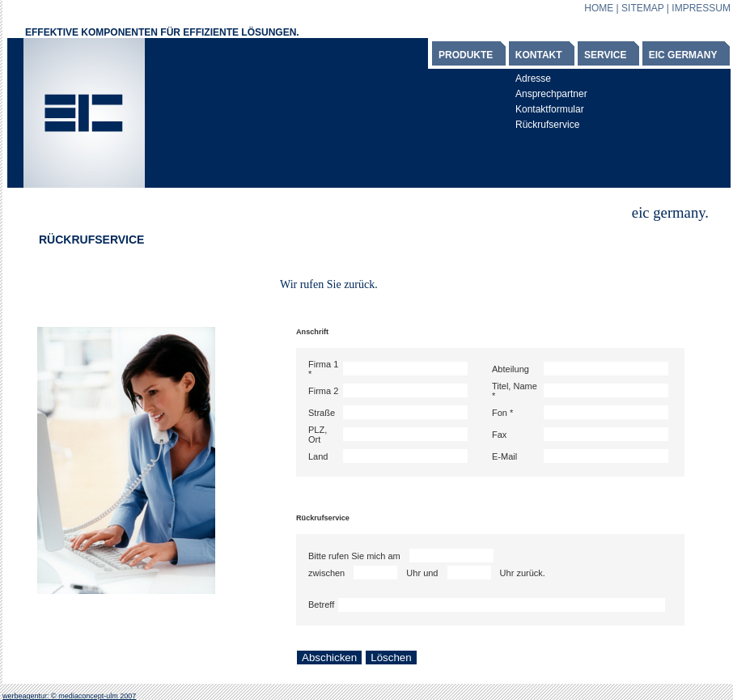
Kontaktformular (550, 109)
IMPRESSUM (701, 8)
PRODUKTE (466, 55)
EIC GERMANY (683, 55)
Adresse (533, 78)
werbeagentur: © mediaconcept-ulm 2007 (69, 696)
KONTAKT (539, 55)
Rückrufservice (547, 125)
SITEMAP (642, 8)
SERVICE (605, 55)
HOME (599, 8)
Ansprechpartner (551, 94)
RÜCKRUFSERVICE (91, 240)
